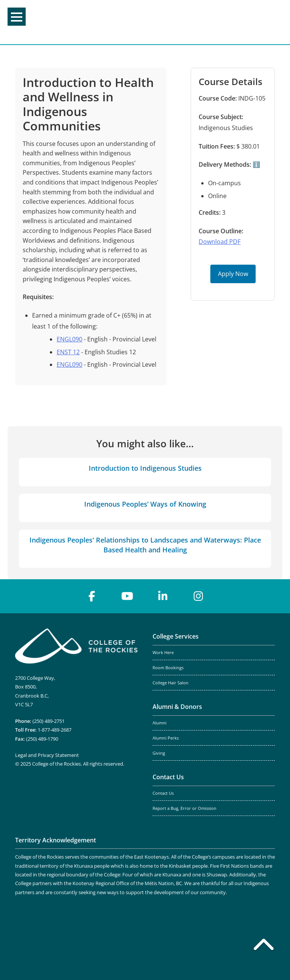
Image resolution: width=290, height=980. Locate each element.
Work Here (163, 653)
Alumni (160, 723)
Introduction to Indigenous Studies (145, 468)
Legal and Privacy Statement (47, 755)
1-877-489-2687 (55, 730)
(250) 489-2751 (49, 721)
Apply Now (233, 274)
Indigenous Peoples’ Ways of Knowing (145, 504)
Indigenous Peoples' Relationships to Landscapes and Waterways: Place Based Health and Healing (145, 545)
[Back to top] (264, 946)
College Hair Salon (170, 683)
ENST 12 (68, 352)
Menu (17, 17)
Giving (159, 753)
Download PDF (220, 242)
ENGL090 (69, 339)
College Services (176, 636)
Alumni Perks (166, 738)
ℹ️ (256, 164)
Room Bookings (168, 668)
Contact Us (168, 777)
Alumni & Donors (177, 707)
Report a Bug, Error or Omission (184, 808)
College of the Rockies (142, 22)
